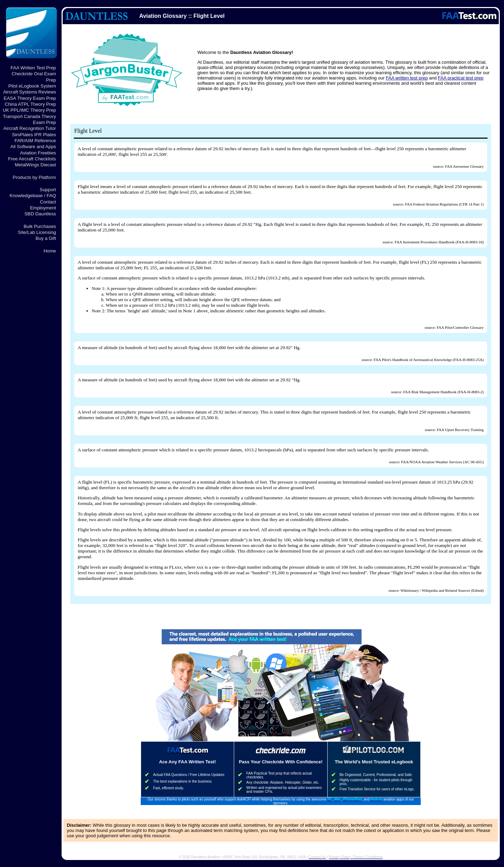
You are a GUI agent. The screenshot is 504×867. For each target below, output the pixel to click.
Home (50, 251)
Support (48, 190)
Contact (48, 202)
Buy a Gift (46, 238)
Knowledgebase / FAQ (33, 196)
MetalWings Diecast (35, 165)
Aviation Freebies (38, 153)
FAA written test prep (407, 78)
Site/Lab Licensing (37, 232)
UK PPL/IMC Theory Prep (29, 110)
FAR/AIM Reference (35, 141)
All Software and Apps (33, 147)
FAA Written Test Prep (33, 68)
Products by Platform (34, 177)
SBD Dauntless (40, 214)
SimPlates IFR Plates (34, 135)
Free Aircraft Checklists (32, 159)
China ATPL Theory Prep (30, 104)
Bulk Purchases (40, 226)
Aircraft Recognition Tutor (30, 128)
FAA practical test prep (461, 78)
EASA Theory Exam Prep (30, 98)
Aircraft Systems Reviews (30, 92)
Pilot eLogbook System (32, 86)
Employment (43, 208)
